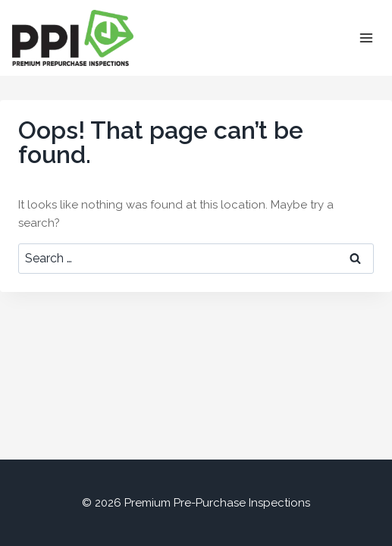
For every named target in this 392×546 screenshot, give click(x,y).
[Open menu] (366, 38)
